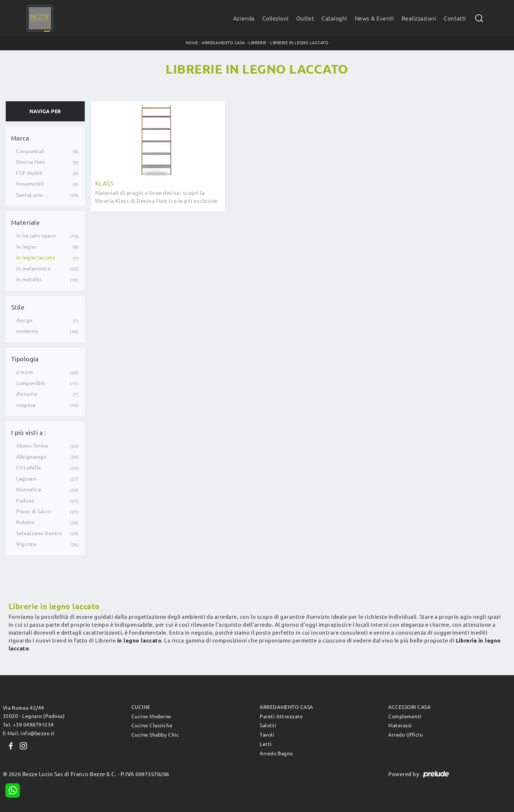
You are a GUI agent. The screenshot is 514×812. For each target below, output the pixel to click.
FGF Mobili (29, 173)
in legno (26, 247)
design (24, 320)
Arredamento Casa (223, 43)
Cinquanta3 (30, 151)
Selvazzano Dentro (39, 533)
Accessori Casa (409, 707)
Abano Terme (32, 446)
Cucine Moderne (151, 716)
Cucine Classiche (152, 725)
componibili (31, 383)
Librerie (257, 43)
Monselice (29, 489)
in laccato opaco (36, 236)
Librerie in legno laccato (299, 43)
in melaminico (33, 269)
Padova (25, 501)
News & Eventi (374, 18)
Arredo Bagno (276, 753)
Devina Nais (31, 162)
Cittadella (28, 468)
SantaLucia (29, 195)
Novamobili (30, 184)
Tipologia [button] (25, 359)
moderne (27, 331)
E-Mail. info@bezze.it (29, 733)
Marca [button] (20, 138)
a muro (24, 372)
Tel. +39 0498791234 (28, 725)
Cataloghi (334, 18)
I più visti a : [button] (29, 433)
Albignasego (31, 457)
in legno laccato (36, 257)
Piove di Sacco (34, 511)
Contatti (455, 18)
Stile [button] (18, 307)
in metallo (29, 279)
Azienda (244, 18)
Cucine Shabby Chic (155, 735)
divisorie (27, 394)
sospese (26, 405)
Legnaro (26, 479)
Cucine (141, 707)
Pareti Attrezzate (281, 716)
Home (192, 43)
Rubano (25, 522)
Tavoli (267, 735)
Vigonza (26, 544)
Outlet (305, 18)
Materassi (400, 725)
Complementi (405, 716)
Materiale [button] (26, 222)
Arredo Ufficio (406, 735)
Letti (266, 744)
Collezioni (275, 18)
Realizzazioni (419, 18)
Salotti (268, 725)
